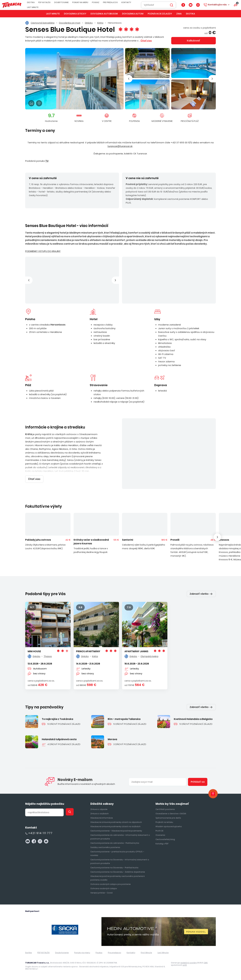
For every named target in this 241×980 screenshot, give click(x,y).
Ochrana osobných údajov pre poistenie (111, 884)
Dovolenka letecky (75, 14)
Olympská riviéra (149, 656)
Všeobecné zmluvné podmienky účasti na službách (115, 826)
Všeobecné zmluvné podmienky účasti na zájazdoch (116, 822)
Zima (179, 14)
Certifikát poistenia (165, 809)
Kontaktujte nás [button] (217, 5)
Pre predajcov (112, 2)
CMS (206, 963)
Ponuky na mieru (82, 2)
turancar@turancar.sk (120, 146)
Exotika (33, 2)
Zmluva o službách (100, 814)
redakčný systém (189, 963)
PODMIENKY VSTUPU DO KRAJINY (43, 251)
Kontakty (128, 2)
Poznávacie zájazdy (160, 14)
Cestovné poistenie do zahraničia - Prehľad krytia (115, 843)
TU (47, 161)
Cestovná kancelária (40, 23)
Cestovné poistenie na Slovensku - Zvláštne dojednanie (118, 872)
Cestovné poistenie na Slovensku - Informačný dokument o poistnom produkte (120, 861)
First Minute (146, 953)
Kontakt (31, 828)
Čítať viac (34, 479)
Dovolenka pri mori (70, 23)
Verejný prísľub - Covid (101, 893)
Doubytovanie (63, 2)
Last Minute (35, 7)
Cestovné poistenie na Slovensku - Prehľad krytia (114, 868)
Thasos (48, 656)
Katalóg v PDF (162, 844)
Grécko (89, 23)
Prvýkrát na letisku (164, 822)
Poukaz (97, 2)
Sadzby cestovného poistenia (105, 847)
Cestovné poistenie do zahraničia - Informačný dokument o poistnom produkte (120, 837)
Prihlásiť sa (198, 782)
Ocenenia (160, 835)
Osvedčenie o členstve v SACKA (171, 814)
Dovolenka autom (133, 14)
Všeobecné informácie (102, 818)
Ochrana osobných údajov (104, 888)
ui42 (185, 965)
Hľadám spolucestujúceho (169, 826)
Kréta (100, 23)
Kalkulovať (194, 41)
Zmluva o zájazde (99, 809)
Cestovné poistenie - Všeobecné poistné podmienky (116, 831)
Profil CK (159, 831)
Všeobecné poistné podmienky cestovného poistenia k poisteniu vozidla (118, 878)
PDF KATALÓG (46, 2)
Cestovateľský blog (165, 839)
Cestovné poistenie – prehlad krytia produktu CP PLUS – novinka (117, 853)
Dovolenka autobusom (104, 14)
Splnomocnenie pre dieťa (168, 818)
